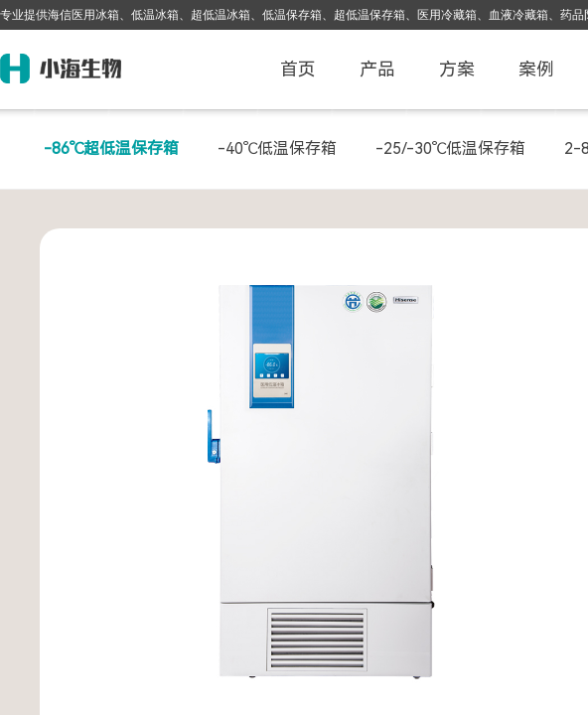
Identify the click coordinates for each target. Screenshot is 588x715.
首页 (298, 69)
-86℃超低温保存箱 (111, 148)
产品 (377, 69)
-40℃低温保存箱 (277, 148)
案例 (536, 69)
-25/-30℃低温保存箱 (450, 148)
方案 (457, 69)
